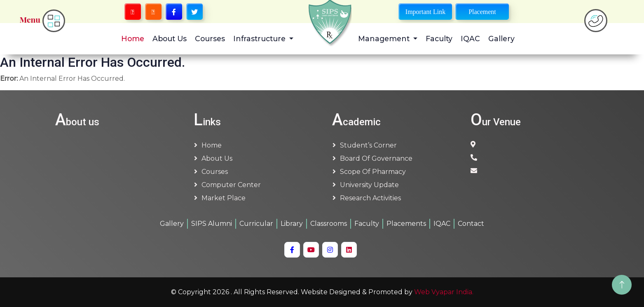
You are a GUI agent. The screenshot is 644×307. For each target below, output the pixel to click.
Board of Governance (376, 158)
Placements (406, 224)
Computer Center (231, 185)
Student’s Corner (368, 145)
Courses (210, 39)
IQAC (470, 39)
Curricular (256, 224)
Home (133, 39)
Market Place (224, 198)
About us (217, 158)
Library (292, 224)
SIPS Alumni (212, 224)
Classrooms (329, 224)
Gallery (501, 39)
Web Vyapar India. (444, 292)
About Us (170, 39)
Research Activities (370, 198)
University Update (369, 185)
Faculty (439, 39)
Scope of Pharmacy (373, 172)
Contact (471, 224)
